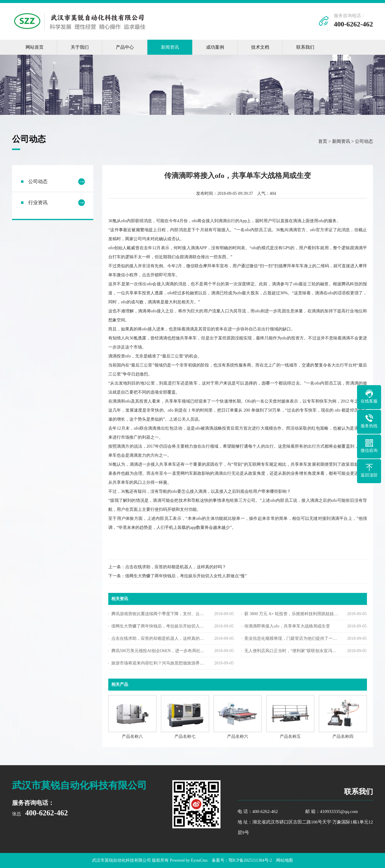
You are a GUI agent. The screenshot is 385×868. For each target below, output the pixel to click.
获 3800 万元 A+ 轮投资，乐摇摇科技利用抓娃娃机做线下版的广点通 (291, 615)
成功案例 (215, 47)
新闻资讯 (170, 47)
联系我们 (305, 47)
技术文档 (260, 47)
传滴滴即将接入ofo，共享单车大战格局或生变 (287, 628)
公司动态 (364, 143)
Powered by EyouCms (188, 860)
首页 (323, 143)
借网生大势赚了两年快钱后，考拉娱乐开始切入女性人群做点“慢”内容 (158, 628)
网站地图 (285, 860)
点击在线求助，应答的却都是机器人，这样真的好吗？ (176, 568)
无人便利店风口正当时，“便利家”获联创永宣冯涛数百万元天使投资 (291, 652)
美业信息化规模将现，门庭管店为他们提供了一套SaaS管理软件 (291, 640)
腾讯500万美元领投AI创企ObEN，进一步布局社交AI (158, 652)
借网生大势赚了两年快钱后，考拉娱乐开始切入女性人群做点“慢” (186, 577)
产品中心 (125, 47)
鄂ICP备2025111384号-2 (250, 860)
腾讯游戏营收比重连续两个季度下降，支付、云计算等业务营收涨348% (158, 615)
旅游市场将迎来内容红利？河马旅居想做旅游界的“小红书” (158, 665)
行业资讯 (38, 204)
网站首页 (35, 47)
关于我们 (80, 47)
